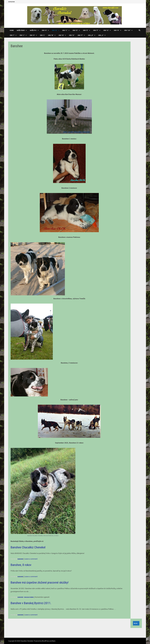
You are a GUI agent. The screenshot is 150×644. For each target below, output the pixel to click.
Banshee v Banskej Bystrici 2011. (31, 603)
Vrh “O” (72, 35)
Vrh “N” (61, 35)
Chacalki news (29, 597)
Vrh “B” (55, 30)
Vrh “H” (117, 30)
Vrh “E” (86, 30)
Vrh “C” (65, 30)
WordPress (46, 641)
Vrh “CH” (127, 30)
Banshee (20, 559)
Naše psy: (33, 30)
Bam (54, 641)
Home (12, 30)
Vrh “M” (51, 35)
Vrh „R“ (91, 35)
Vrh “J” (22, 35)
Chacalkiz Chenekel (27, 641)
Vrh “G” (106, 30)
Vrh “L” (42, 35)
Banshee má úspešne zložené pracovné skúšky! (40, 582)
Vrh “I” (12, 35)
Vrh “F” (96, 30)
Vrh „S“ (101, 35)
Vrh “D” (75, 30)
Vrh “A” (44, 30)
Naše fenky (21, 30)
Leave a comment (31, 559)
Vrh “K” (32, 35)
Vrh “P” (80, 35)
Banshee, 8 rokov (21, 565)
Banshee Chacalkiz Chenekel (28, 547)
